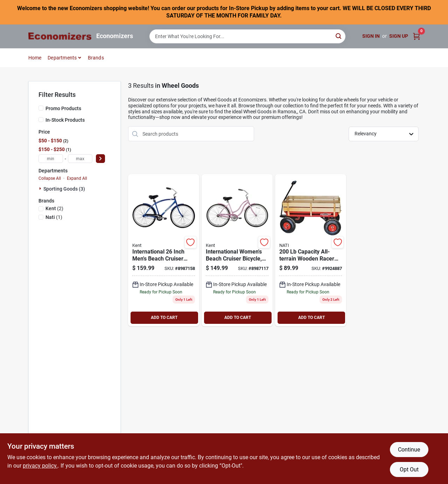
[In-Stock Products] (41, 120)
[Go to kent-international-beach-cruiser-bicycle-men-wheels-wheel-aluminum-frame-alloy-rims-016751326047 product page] (164, 250)
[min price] (51, 159)
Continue (409, 450)
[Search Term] (247, 36)
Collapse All (50, 178)
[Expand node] (41, 188)
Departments (62, 58)
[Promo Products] (41, 108)
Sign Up (399, 36)
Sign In (371, 36)
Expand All (77, 178)
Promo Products (63, 108)
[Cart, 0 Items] (416, 36)
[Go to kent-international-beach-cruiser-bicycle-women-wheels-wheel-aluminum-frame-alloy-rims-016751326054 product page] (237, 250)
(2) (54, 208)
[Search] (339, 36)
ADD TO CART (164, 318)
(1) (54, 217)
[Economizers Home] (60, 36)
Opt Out (409, 469)
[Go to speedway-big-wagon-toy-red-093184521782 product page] (311, 250)
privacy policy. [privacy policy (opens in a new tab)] (40, 466)
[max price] (80, 159)
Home (35, 58)
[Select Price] (100, 159)
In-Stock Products (65, 120)
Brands (96, 58)
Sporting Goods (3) (64, 189)
